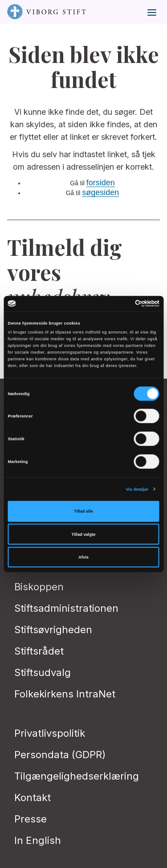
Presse (31, 819)
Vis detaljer (137, 489)
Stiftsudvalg (43, 672)
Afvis (83, 557)
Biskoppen (39, 587)
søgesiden (100, 192)
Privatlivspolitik (50, 733)
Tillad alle (83, 511)
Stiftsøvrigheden (53, 630)
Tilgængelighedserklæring (77, 776)
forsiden (101, 183)
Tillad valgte (84, 534)
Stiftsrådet (39, 651)
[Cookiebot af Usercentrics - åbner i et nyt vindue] (121, 304)
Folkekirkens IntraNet (65, 694)
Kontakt (33, 797)
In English (38, 840)
